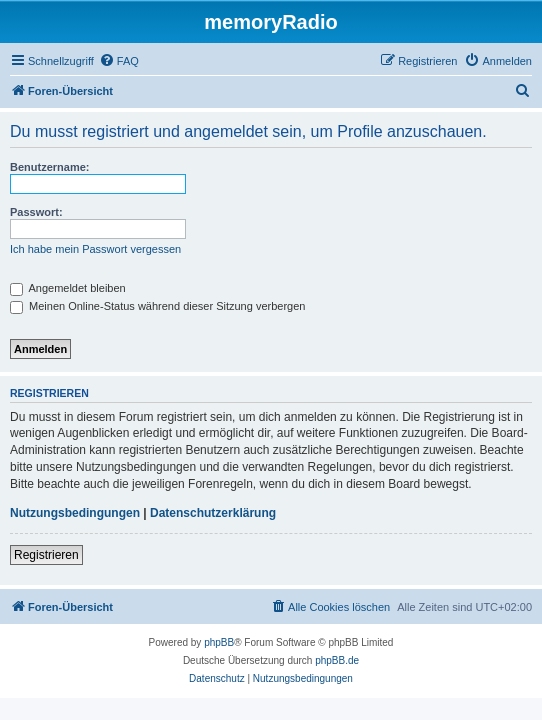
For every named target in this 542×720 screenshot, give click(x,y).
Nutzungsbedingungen (75, 513)
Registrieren (46, 555)
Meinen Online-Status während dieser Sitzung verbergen (157, 306)
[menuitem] (119, 61)
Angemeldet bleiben (68, 288)
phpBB (219, 642)
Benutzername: (49, 167)
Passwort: (36, 212)
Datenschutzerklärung (213, 513)
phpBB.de (337, 660)
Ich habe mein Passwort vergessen (95, 249)
